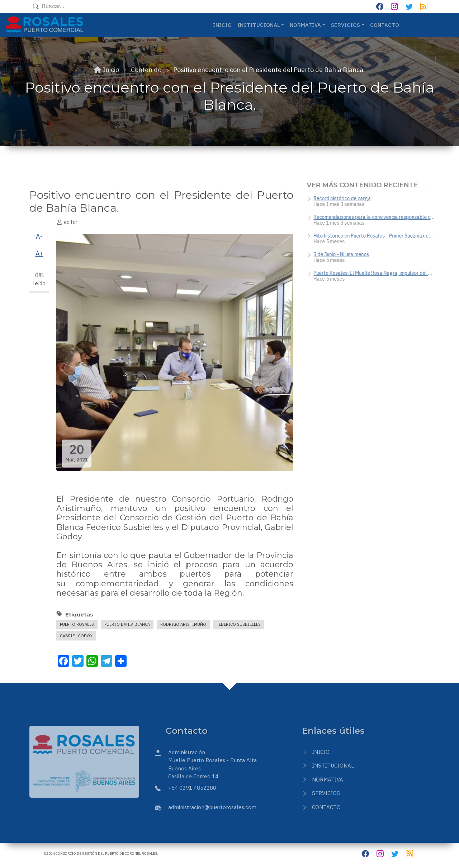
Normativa (328, 780)
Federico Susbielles (239, 624)
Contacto (385, 25)
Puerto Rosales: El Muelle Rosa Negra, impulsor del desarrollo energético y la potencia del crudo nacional (377, 273)
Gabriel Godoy (76, 636)
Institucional (333, 766)
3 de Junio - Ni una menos (344, 254)
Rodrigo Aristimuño (183, 624)
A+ (39, 254)
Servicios (326, 793)
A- (39, 236)
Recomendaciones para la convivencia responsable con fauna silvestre (377, 217)
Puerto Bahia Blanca (127, 624)
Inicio (222, 25)
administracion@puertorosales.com (212, 807)
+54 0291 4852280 (192, 788)
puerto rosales (77, 624)
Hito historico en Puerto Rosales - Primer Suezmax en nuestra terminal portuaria (377, 236)
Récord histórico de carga (345, 198)
